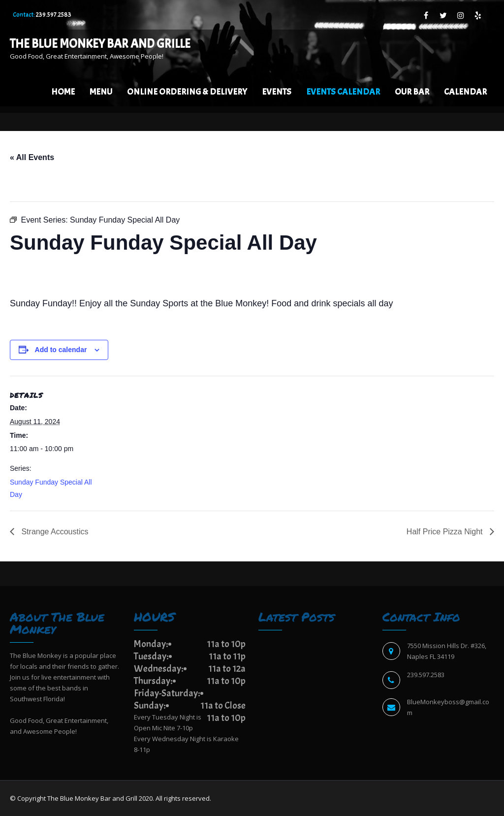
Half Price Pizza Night (446, 532)
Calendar (465, 92)
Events (277, 92)
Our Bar (412, 92)
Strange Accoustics (54, 532)
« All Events (32, 157)
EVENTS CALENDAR (343, 92)
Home (63, 92)
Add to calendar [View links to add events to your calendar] (61, 350)
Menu (101, 92)
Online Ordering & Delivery (187, 92)
